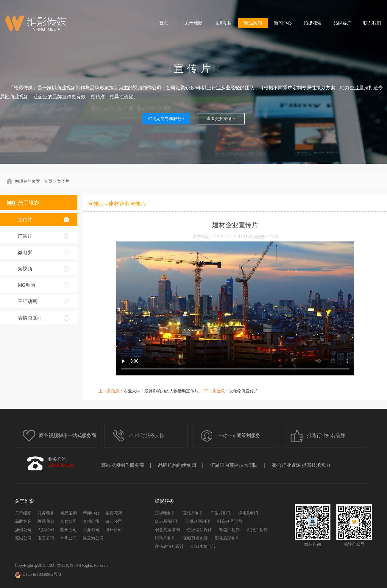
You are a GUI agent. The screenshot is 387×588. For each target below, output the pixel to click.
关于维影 (193, 23)
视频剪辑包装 (195, 538)
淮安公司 (46, 538)
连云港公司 (93, 538)
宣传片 (25, 220)
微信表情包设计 (169, 546)
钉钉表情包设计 (206, 546)
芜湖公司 (23, 538)
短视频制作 (165, 513)
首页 (164, 23)
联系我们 (372, 23)
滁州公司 (114, 530)
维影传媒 (65, 566)
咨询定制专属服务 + (166, 119)
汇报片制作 (257, 530)
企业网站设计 (199, 530)
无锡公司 (46, 530)
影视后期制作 (227, 538)
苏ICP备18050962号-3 (38, 575)
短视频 (25, 269)
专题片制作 (229, 530)
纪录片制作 (165, 538)
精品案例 (253, 23)
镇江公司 (114, 521)
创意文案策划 (167, 530)
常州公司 (68, 538)
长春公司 (68, 521)
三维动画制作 (198, 521)
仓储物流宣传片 (244, 391)
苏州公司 (68, 530)
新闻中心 (283, 23)
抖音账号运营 (230, 521)
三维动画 (27, 301)
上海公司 (91, 530)
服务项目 (223, 23)
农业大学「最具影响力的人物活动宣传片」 (163, 391)
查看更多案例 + (221, 119)
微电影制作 (249, 513)
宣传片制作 (193, 513)
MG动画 (26, 285)
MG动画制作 (167, 521)
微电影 (25, 252)
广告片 (25, 236)
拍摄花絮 (313, 23)
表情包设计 (30, 318)
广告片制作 (221, 513)
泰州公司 (91, 521)
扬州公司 (23, 530)
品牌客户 (342, 23)
